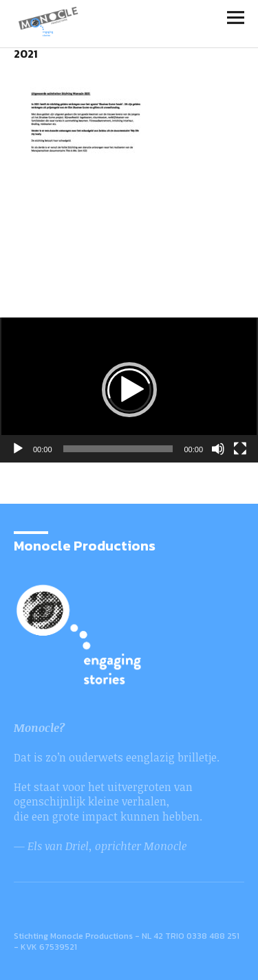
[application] (129, 390)
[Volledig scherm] (240, 449)
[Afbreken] (218, 449)
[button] (129, 390)
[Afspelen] (18, 449)
